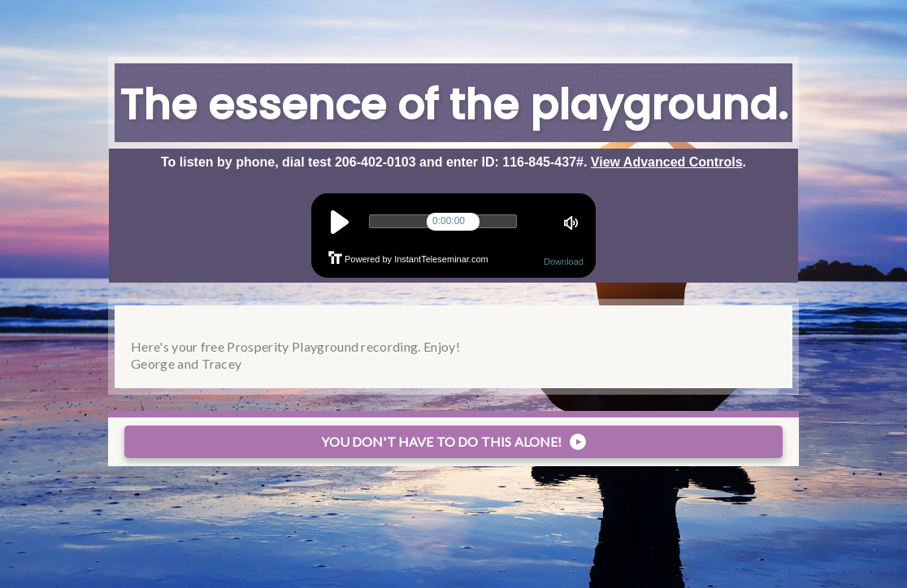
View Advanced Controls (667, 162)
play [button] (339, 223)
